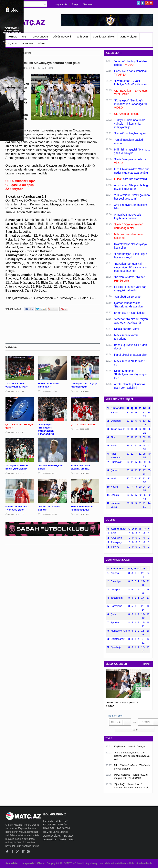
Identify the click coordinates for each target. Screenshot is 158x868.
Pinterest (151, 3)
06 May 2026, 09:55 (49, 391)
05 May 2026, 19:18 (81, 514)
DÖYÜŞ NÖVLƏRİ (62, 37)
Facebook (143, 3)
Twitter (138, 3)
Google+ (147, 3)
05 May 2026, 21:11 (49, 473)
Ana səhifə (11, 863)
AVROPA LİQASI (129, 37)
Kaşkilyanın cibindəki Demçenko (131, 747)
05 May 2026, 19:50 (16, 514)
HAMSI (147, 664)
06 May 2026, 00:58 (81, 429)
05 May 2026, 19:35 (49, 514)
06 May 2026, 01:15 (16, 432)
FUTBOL (12, 37)
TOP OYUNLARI (40, 37)
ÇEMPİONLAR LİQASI (104, 37)
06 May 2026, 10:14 (16, 391)
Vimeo (23, 851)
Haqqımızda (61, 4)
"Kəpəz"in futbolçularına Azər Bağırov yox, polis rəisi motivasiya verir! (132, 756)
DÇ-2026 (12, 44)
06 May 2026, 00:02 (16, 473)
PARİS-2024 (82, 37)
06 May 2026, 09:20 (81, 391)
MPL (24, 37)
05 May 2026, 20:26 (81, 473)
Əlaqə (75, 4)
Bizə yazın (88, 4)
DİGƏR (42, 44)
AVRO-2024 (28, 44)
